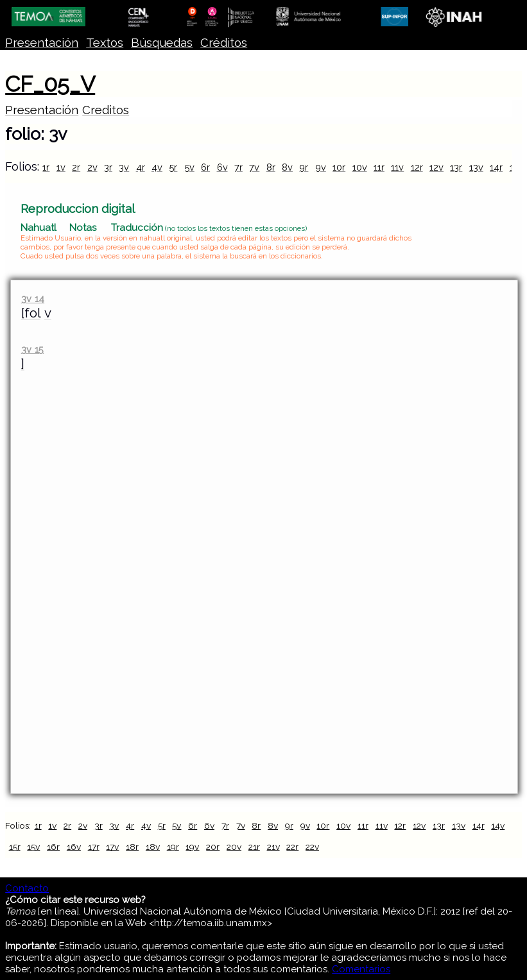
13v (476, 167)
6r (205, 167)
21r (254, 847)
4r (141, 167)
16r (53, 847)
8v (287, 167)
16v (74, 847)
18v (153, 847)
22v (312, 847)
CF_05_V (50, 84)
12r (417, 167)
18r (132, 847)
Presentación (42, 43)
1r (46, 167)
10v (360, 167)
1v (61, 167)
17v (112, 847)
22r (292, 847)
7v (254, 167)
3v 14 (33, 299)
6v (222, 167)
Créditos (224, 43)
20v (234, 847)
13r (456, 167)
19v (192, 847)
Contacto (27, 888)
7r (238, 167)
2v (92, 167)
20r (213, 847)
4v (157, 167)
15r (15, 847)
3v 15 (32, 349)
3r (108, 167)
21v (273, 847)
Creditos (106, 110)
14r (496, 167)
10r (339, 167)
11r (379, 167)
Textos (105, 43)
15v (33, 847)
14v (498, 825)
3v (124, 167)
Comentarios (361, 969)
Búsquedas (162, 43)
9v (321, 167)
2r (76, 167)
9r (304, 167)
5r (173, 167)
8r (271, 167)
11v (397, 167)
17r (94, 847)
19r (173, 847)
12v (436, 167)
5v (189, 167)
